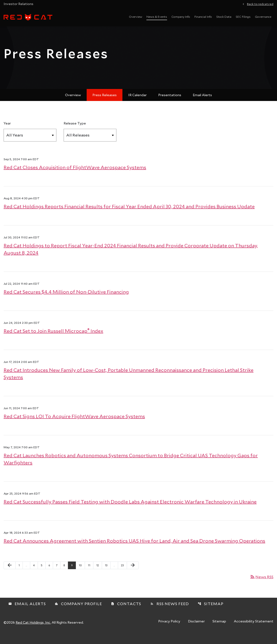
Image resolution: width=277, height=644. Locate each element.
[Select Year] (30, 144)
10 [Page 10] (82, 574)
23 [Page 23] (124, 574)
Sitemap (211, 613)
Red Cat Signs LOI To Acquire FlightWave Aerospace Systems (74, 425)
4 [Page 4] (35, 574)
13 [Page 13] (108, 574)
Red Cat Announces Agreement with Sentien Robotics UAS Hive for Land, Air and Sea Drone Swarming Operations (134, 550)
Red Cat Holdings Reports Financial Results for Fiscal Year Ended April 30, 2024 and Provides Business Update (129, 215)
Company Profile (78, 613)
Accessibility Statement (254, 631)
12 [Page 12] (99, 574)
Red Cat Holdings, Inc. (33, 631)
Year (7, 132)
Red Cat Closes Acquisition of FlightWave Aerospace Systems (75, 176)
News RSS (262, 586)
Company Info (181, 17)
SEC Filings (243, 17)
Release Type (75, 132)
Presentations (170, 104)
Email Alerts (202, 104)
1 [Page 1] (21, 574)
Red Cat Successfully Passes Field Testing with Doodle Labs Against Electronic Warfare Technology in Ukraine (130, 511)
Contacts (126, 613)
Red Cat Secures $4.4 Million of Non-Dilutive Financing (66, 301)
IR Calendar (137, 104)
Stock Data (224, 17)
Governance (263, 17)
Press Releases (105, 104)
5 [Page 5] (43, 574)
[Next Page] (133, 574)
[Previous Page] (10, 574)
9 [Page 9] (73, 574)
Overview (135, 17)
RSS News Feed (170, 613)
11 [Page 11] (90, 574)
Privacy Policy (169, 631)
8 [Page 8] (66, 574)
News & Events (157, 17)
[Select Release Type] (90, 144)
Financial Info (203, 17)
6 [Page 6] (51, 574)
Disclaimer (196, 631)
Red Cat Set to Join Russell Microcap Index (53, 340)
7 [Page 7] (58, 574)
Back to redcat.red (260, 4)
